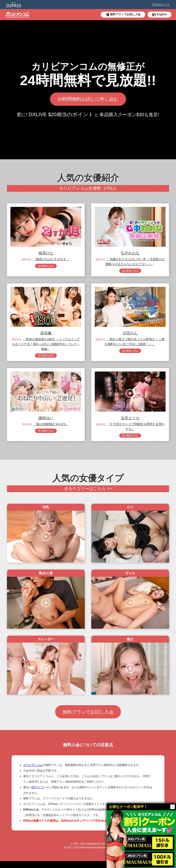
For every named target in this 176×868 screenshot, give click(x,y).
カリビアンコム (33, 772)
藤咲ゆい (46, 420)
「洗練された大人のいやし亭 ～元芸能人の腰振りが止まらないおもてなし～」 (135, 262)
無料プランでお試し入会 (88, 717)
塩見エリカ (130, 420)
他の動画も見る (46, 266)
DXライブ (38, 794)
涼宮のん (130, 334)
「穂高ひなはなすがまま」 (51, 259)
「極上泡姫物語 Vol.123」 (51, 426)
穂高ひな (46, 253)
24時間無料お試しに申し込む (88, 99)
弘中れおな (130, 253)
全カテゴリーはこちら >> (88, 492)
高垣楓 (46, 334)
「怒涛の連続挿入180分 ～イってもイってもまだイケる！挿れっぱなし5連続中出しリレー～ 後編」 (46, 345)
